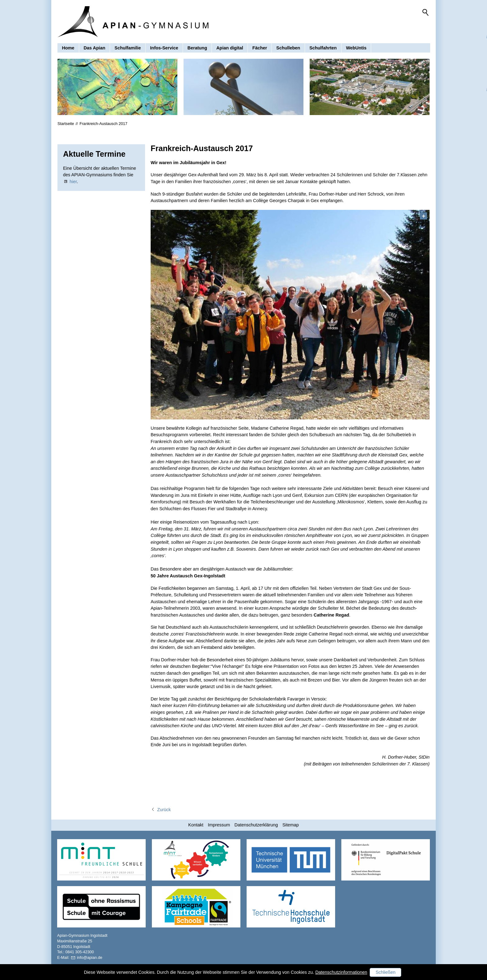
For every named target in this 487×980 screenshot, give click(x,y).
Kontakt (196, 825)
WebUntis (356, 48)
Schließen (385, 972)
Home (68, 48)
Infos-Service (164, 48)
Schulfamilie (128, 48)
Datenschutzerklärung (256, 825)
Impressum (219, 825)
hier (73, 182)
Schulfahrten (323, 48)
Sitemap (291, 825)
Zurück (164, 810)
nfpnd (90, 958)
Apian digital (230, 48)
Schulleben (288, 48)
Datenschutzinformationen (341, 972)
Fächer (260, 48)
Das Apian (94, 48)
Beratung (197, 48)
